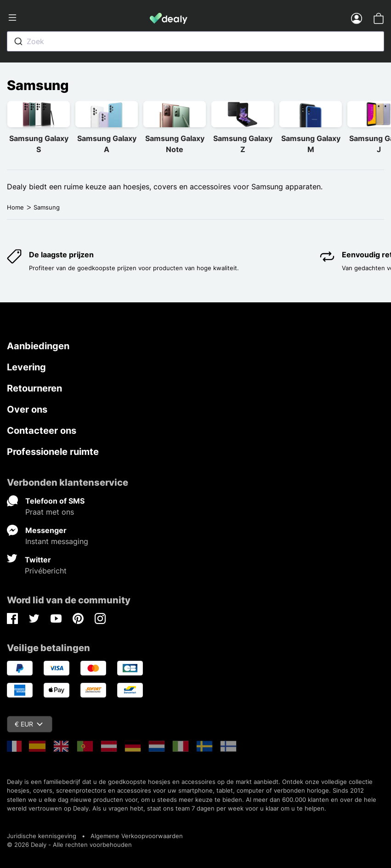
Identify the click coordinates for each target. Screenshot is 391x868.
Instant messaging (57, 541)
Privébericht (46, 571)
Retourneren (34, 388)
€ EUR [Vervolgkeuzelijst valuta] (29, 724)
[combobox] (195, 41)
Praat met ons (50, 512)
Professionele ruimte (53, 452)
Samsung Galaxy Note (175, 144)
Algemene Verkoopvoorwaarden (137, 836)
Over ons (27, 409)
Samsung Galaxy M (311, 144)
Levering (26, 367)
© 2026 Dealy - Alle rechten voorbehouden (69, 845)
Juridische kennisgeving (42, 836)
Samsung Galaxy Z (243, 144)
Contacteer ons (42, 431)
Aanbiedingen (38, 346)
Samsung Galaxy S (39, 144)
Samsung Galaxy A (107, 144)
